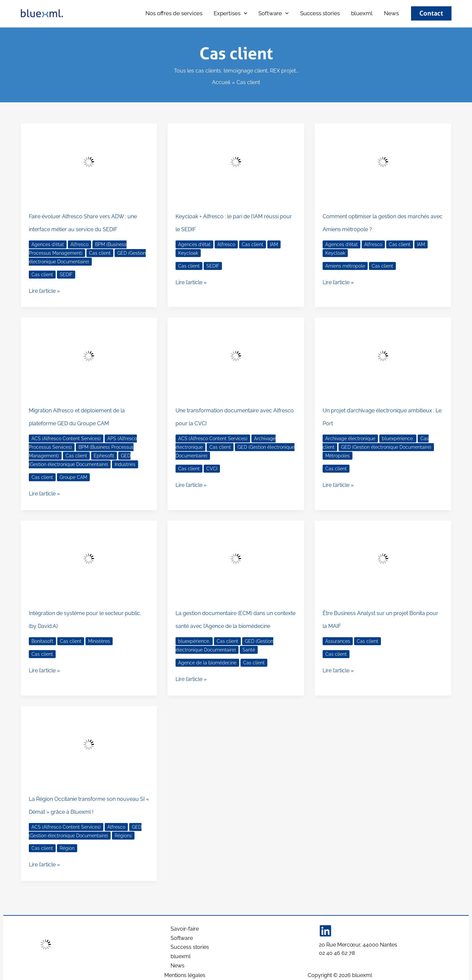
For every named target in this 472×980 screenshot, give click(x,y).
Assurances (338, 641)
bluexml (78, 14)
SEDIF (66, 275)
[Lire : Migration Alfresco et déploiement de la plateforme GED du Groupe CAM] (89, 356)
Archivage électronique (350, 438)
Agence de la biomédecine (207, 663)
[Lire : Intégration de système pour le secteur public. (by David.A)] (89, 559)
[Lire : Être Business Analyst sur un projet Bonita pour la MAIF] (383, 559)
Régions (123, 836)
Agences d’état (48, 244)
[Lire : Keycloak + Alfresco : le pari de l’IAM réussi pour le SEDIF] (236, 162)
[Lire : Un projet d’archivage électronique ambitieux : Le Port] (383, 356)
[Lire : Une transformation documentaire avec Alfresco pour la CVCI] (236, 356)
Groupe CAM (73, 477)
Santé (249, 650)
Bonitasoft (42, 641)
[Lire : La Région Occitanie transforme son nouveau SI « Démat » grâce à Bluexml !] (89, 745)
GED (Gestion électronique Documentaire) (80, 460)
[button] (244, 13)
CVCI (212, 469)
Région (67, 848)
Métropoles (338, 456)
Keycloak (188, 253)
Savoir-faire (185, 927)
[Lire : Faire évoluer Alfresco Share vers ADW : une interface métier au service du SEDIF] (89, 162)
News (391, 13)
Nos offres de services (174, 13)
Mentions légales (185, 975)
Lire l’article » (44, 290)
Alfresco (79, 244)
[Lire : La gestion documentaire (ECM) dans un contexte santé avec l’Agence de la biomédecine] (236, 559)
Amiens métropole (345, 266)
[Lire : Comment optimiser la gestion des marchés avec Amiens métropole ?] (383, 162)
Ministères (99, 641)
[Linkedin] (325, 928)
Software (273, 13)
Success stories (320, 13)
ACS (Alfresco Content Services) (66, 438)
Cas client (100, 253)
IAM (274, 244)
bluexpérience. (398, 438)
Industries (125, 464)
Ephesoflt (104, 456)
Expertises (230, 13)
